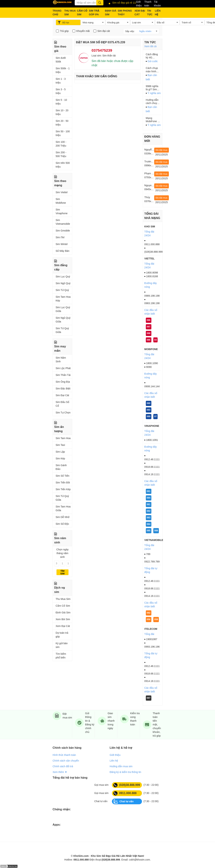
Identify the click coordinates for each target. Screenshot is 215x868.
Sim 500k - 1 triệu (63, 70)
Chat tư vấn (124, 801)
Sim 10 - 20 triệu (62, 112)
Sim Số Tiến (62, 476)
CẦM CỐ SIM (82, 13)
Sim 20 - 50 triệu (62, 123)
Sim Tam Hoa (63, 438)
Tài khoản (157, 4)
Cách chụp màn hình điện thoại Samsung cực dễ (152, 70)
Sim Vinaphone (62, 211)
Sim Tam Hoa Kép (63, 299)
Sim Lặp (60, 452)
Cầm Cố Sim (63, 606)
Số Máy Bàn (62, 251)
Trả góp (64, 31)
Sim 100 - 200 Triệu (61, 144)
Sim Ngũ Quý (63, 283)
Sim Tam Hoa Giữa (63, 508)
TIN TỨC (150, 13)
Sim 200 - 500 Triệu (61, 154)
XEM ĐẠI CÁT (140, 13)
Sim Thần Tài (63, 375)
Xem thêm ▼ (60, 772)
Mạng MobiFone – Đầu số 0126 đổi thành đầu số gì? (153, 120)
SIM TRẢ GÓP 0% (94, 13)
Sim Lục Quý (63, 277)
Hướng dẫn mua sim (121, 766)
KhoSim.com (81, 856)
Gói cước (153, 61)
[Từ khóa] (89, 3)
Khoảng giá (113, 23)
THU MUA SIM (70, 13)
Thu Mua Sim (63, 599)
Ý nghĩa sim (154, 93)
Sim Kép (60, 458)
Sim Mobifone (61, 201)
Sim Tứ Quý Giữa (62, 330)
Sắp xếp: (140, 31)
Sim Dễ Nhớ (62, 517)
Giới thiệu (139, 4)
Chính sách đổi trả (63, 766)
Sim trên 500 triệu (63, 165)
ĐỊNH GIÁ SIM (111, 13)
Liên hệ (114, 761)
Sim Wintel (62, 244)
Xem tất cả (151, 46)
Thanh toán (148, 4)
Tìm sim (62, 572)
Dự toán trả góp (62, 635)
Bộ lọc (63, 22)
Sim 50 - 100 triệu (63, 133)
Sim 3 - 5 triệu (61, 91)
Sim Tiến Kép (63, 489)
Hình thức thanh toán (64, 755)
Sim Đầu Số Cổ (62, 404)
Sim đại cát (104, 31)
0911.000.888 (125, 793)
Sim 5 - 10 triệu (61, 102)
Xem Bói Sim (63, 619)
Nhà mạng (88, 23)
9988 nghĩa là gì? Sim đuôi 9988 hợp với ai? (152, 88)
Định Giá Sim (63, 612)
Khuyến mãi (83, 31)
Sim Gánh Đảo (61, 467)
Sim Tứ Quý (62, 290)
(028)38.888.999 (127, 785)
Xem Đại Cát (63, 626)
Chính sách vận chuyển (66, 761)
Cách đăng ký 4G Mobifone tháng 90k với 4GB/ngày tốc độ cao (153, 56)
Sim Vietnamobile (63, 222)
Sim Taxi (60, 445)
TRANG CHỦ (57, 13)
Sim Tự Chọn (63, 413)
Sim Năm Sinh (61, 360)
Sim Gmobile (63, 231)
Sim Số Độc (62, 524)
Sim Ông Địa (63, 382)
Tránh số (186, 23)
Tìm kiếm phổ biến (61, 656)
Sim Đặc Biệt (63, 389)
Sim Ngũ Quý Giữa (63, 320)
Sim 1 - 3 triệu (61, 81)
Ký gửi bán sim (62, 645)
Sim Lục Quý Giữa (63, 309)
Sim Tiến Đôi (63, 483)
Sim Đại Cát (62, 395)
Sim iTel (60, 237)
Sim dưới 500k (61, 60)
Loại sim (136, 23)
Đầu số (161, 23)
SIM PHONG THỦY (125, 13)
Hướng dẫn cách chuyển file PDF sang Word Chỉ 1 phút (153, 102)
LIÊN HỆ (158, 13)
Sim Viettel (62, 192)
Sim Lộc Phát (63, 368)
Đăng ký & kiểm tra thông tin (125, 772)
